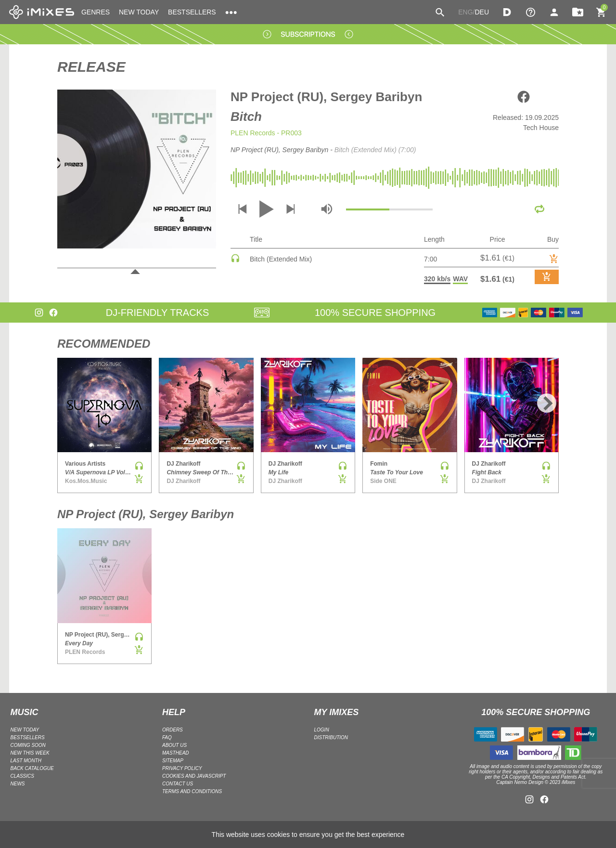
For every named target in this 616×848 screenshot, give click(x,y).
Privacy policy (182, 768)
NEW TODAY (139, 12)
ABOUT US (174, 745)
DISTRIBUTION (331, 737)
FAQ (167, 737)
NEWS (18, 784)
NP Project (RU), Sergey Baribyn (326, 97)
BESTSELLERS (192, 12)
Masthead (176, 753)
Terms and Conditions (192, 791)
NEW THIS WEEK (30, 753)
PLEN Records (253, 133)
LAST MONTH (26, 761)
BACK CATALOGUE (32, 768)
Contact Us (178, 784)
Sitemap (173, 761)
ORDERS (173, 730)
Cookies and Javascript (194, 776)
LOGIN (322, 730)
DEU (482, 12)
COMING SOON (28, 745)
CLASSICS (22, 776)
